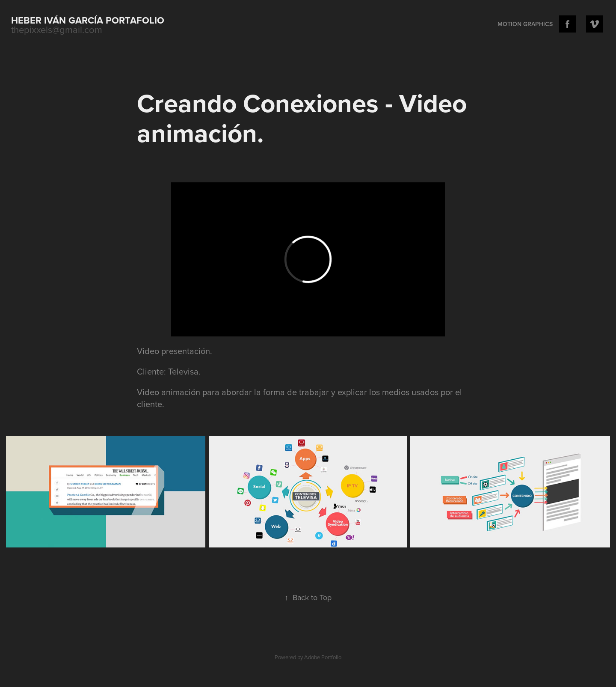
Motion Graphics (525, 24)
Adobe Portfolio (323, 657)
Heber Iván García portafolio (88, 20)
